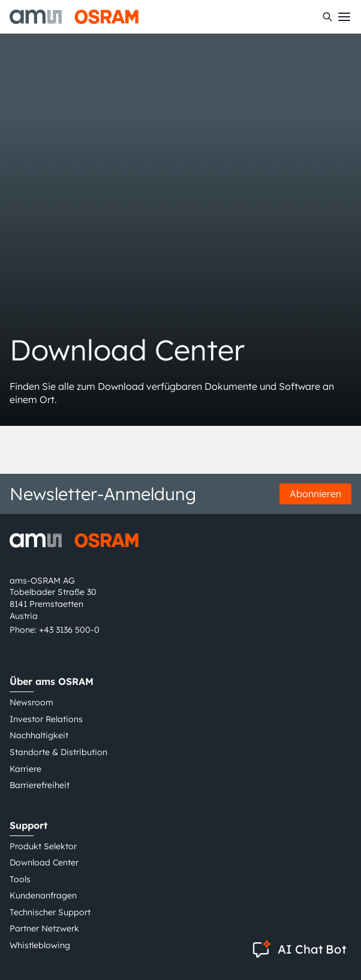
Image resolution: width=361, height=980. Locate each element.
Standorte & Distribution (58, 752)
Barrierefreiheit (40, 785)
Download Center (44, 862)
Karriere (25, 769)
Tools (20, 879)
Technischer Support (50, 912)
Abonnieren (315, 494)
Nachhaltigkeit (39, 735)
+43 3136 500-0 (69, 630)
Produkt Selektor (43, 846)
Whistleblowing (40, 945)
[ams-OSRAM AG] (74, 17)
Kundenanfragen (43, 895)
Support (28, 825)
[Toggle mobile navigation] (344, 17)
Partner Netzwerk (44, 928)
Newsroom (31, 702)
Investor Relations (46, 719)
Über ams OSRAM (52, 681)
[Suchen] (327, 17)
